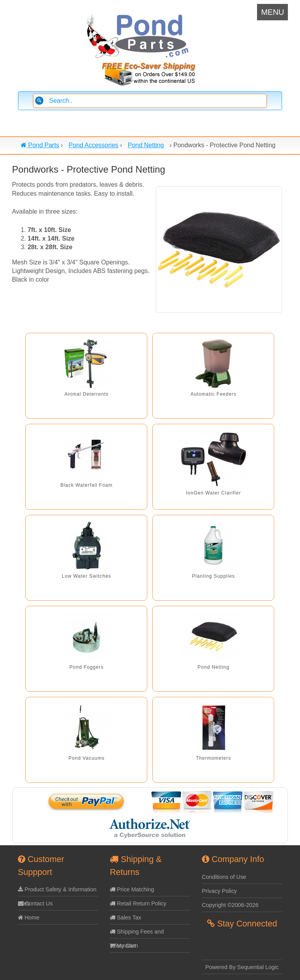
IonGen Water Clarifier (213, 493)
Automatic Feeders (214, 394)
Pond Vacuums (87, 758)
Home (29, 918)
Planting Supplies (214, 576)
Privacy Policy (220, 891)
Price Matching (132, 889)
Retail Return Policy (138, 903)
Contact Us (35, 903)
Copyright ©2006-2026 (230, 905)
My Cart (123, 946)
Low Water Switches (86, 576)
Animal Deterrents (87, 394)
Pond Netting (213, 667)
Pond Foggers (87, 667)
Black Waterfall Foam (87, 485)
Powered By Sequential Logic (242, 967)
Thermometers (213, 758)
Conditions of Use (224, 877)
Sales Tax (125, 918)
